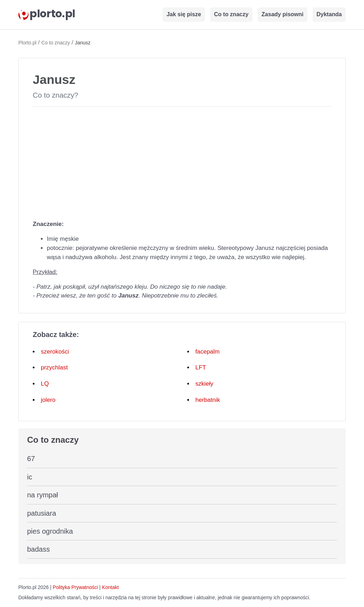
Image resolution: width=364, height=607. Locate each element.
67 (31, 459)
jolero (48, 400)
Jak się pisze (184, 14)
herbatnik (208, 400)
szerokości (55, 352)
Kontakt (110, 587)
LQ (45, 384)
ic (30, 477)
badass (39, 549)
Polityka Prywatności (75, 587)
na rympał (43, 495)
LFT (201, 367)
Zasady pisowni (283, 14)
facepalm (208, 352)
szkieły (204, 384)
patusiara (42, 513)
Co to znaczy (231, 14)
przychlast (54, 367)
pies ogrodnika (50, 531)
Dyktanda (329, 14)
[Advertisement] (182, 162)
